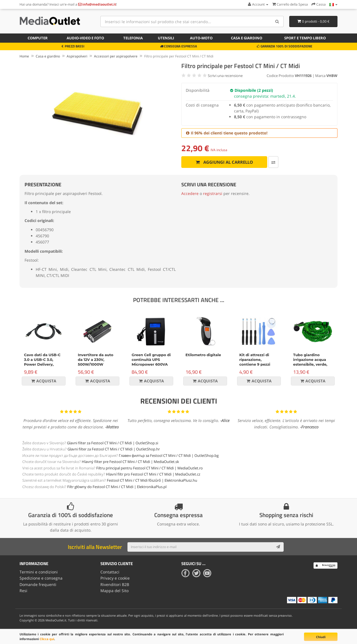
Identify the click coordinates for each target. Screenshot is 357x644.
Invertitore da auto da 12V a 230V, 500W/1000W (96, 360)
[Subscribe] (278, 547)
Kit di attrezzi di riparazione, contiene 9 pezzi (255, 360)
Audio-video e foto (85, 38)
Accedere (190, 193)
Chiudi (321, 637)
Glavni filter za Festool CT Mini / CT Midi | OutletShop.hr (114, 449)
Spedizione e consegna (41, 578)
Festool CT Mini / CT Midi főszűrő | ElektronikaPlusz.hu (152, 480)
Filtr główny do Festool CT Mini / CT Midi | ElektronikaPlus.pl (117, 487)
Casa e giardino (247, 38)
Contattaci (110, 572)
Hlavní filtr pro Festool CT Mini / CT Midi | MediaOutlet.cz (153, 474)
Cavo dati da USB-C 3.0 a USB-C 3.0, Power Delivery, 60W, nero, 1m (42, 362)
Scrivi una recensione (225, 76)
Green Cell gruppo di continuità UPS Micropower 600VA (151, 360)
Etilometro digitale (203, 355)
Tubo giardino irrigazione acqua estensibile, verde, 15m (310, 362)
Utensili (166, 38)
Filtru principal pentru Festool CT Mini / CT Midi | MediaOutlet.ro (149, 468)
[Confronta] (273, 162)
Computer (38, 38)
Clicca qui (47, 639)
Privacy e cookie (115, 578)
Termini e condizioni (39, 572)
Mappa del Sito (114, 591)
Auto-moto (201, 38)
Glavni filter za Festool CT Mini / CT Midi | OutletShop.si (113, 443)
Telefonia (133, 38)
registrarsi (213, 193)
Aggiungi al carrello (224, 162)
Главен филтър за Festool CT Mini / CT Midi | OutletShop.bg (169, 455)
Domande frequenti (38, 584)
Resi (23, 591)
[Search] (277, 21)
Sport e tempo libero (305, 38)
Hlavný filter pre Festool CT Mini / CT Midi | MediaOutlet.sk (130, 462)
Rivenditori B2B (115, 584)
